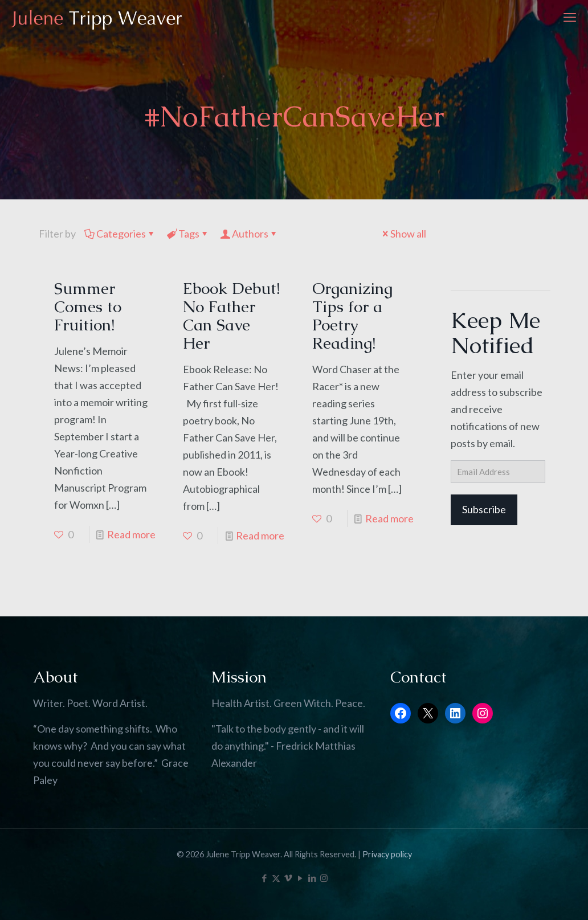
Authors (249, 234)
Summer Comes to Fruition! (88, 306)
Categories (120, 234)
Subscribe (484, 509)
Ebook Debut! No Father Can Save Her (231, 316)
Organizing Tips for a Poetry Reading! (352, 316)
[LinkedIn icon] (312, 878)
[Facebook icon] (264, 878)
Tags (188, 234)
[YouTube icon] (300, 878)
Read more (131, 534)
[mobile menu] (570, 17)
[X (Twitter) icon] (276, 878)
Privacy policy (387, 854)
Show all (403, 234)
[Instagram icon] (324, 878)
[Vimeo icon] (288, 878)
